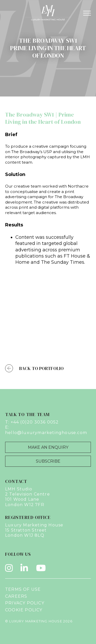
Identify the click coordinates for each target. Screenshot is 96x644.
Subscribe (48, 461)
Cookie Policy (24, 610)
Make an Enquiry (48, 447)
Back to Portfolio (34, 368)
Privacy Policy (25, 603)
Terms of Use (23, 589)
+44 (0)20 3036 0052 (35, 422)
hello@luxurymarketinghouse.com (46, 433)
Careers (16, 596)
